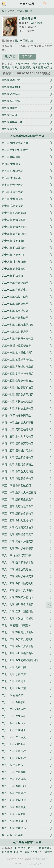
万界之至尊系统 (21, 68)
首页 (4, 11)
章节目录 (27, 57)
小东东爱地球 (35, 23)
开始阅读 (10, 57)
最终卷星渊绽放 (24, 41)
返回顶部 (49, 605)
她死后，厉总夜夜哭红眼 (28, 852)
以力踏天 (21, 848)
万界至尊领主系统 (26, 64)
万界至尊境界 (25, 11)
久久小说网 (27, 4)
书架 (4, 4)
